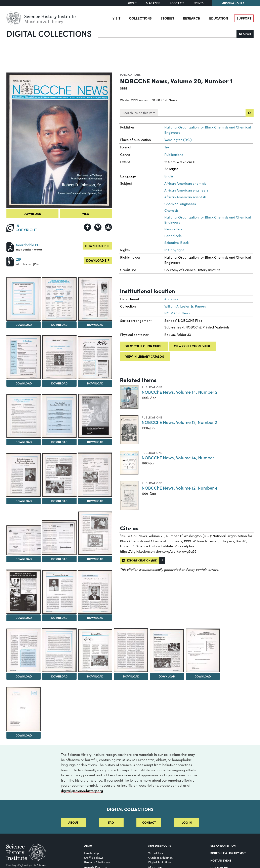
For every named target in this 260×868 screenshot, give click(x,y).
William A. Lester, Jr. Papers (185, 306)
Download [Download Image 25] (203, 676)
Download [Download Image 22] (95, 676)
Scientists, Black (177, 243)
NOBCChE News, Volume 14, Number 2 (180, 392)
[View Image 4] (95, 299)
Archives (171, 299)
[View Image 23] (131, 650)
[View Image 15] (59, 538)
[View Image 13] (95, 475)
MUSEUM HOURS (160, 845)
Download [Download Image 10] (95, 442)
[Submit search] (250, 113)
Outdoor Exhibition (160, 858)
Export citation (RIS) (140, 560)
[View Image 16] (95, 533)
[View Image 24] (167, 651)
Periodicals (173, 236)
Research (192, 18)
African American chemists (185, 183)
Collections (140, 18)
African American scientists (185, 197)
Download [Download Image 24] (167, 676)
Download (32, 214)
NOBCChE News (177, 313)
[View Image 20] (24, 650)
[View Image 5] (24, 357)
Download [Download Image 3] (59, 325)
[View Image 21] (59, 650)
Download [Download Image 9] (59, 442)
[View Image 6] (59, 357)
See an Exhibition (223, 845)
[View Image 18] (59, 592)
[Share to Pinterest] (98, 227)
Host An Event (221, 860)
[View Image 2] (24, 299)
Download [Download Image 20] (24, 676)
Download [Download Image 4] (95, 325)
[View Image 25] (203, 650)
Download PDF (97, 246)
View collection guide (144, 346)
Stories (167, 18)
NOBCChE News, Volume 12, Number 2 (179, 422)
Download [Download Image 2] (24, 325)
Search (245, 34)
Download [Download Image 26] (24, 735)
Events (199, 3)
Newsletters (173, 229)
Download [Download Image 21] (59, 676)
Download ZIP (98, 260)
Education (219, 18)
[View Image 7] (95, 358)
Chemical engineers (180, 204)
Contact (149, 822)
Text (167, 147)
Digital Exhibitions (160, 862)
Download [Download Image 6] (59, 383)
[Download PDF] (10, 247)
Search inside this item (139, 113)
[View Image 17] (24, 592)
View (86, 214)
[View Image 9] (59, 416)
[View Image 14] (24, 540)
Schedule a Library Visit (228, 853)
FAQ (111, 822)
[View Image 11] (24, 475)
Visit (116, 18)
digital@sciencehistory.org (82, 791)
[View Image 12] (59, 475)
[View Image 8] (24, 416)
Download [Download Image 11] (24, 501)
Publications (130, 75)
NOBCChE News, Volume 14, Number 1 (179, 457)
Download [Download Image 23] (131, 676)
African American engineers (186, 190)
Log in (187, 822)
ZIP (19, 259)
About (132, 3)
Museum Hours (233, 3)
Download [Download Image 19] (95, 618)
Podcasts (177, 3)
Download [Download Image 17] (24, 618)
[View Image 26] (24, 709)
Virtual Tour (156, 853)
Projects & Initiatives (97, 862)
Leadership (92, 853)
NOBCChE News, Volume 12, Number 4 (180, 488)
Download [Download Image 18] (59, 618)
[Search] (167, 34)
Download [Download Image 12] (59, 501)
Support (244, 18)
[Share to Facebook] (87, 227)
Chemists (171, 210)
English (170, 176)
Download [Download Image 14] (24, 559)
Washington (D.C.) (178, 140)
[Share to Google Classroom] (108, 227)
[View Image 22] (95, 650)
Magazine (153, 3)
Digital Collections (49, 33)
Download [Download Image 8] (24, 442)
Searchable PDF (29, 245)
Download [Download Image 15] (59, 559)
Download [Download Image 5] (24, 383)
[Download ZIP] (10, 261)
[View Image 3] (59, 299)
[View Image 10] (95, 416)
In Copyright (174, 250)
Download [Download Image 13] (95, 501)
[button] (162, 560)
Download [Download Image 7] (95, 383)
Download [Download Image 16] (95, 559)
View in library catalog (145, 356)
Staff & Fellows (94, 858)
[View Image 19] (95, 592)
